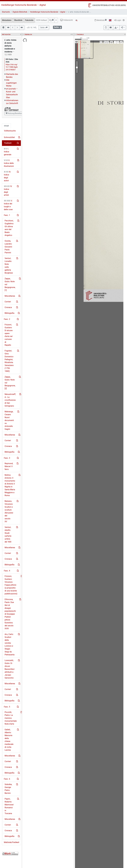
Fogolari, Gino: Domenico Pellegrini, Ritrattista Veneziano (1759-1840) (9, 361)
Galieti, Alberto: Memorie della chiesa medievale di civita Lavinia (9, 740)
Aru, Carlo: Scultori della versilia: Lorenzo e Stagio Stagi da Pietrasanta (10, 644)
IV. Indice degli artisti (8, 191)
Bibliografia (9, 313)
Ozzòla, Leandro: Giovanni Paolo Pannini (8, 247)
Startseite (6, 12)
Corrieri (8, 302)
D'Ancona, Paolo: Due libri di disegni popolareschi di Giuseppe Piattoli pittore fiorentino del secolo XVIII (10, 614)
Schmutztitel (9, 137)
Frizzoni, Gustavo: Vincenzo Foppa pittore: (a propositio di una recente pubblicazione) (11, 585)
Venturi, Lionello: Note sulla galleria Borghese (9, 266)
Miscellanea (10, 296)
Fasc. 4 (7, 571)
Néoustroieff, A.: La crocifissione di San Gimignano (10, 400)
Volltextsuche (10, 131)
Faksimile (29, 20)
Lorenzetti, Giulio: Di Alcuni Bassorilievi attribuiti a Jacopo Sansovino (10, 669)
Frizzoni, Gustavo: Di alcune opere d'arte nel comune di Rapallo (9, 335)
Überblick (18, 20)
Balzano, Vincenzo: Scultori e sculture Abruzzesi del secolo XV (9, 511)
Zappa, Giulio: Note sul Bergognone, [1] (10, 284)
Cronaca (8, 307)
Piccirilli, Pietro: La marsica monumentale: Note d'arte (11, 718)
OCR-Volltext (42, 20)
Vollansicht (67, 20)
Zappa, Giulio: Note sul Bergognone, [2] (10, 383)
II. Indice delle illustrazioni (9, 163)
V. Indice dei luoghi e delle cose (8, 205)
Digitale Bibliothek (20, 12)
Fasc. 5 (7, 707)
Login (118, 20)
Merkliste (101, 20)
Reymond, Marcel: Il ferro (9, 466)
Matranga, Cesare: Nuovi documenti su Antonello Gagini (9, 420)
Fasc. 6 (7, 779)
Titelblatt (8, 143)
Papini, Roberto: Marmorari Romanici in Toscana (9, 806)
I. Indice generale (8, 152)
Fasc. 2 (7, 319)
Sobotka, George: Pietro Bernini (8, 789)
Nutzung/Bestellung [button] (14, 113)
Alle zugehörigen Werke (11, 83)
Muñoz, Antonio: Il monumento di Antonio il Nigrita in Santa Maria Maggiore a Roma (10, 485)
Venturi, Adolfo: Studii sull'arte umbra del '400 (8, 535)
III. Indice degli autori (7, 176)
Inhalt (6, 126)
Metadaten (7, 20)
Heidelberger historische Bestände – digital (23, 5)
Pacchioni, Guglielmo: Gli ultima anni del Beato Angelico (9, 228)
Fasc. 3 (7, 458)
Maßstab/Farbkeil (12, 842)
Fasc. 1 (7, 215)
